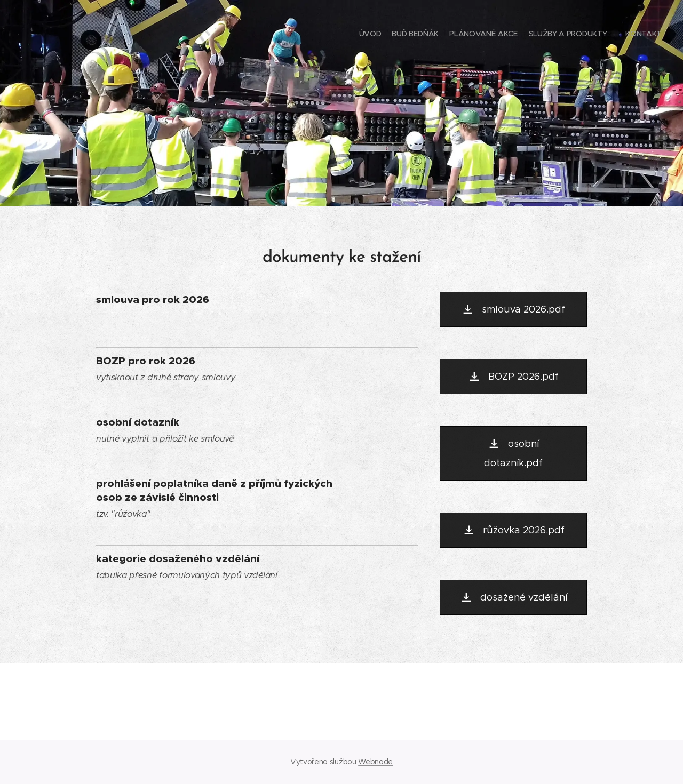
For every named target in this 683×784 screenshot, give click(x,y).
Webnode (375, 762)
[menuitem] (612, 35)
